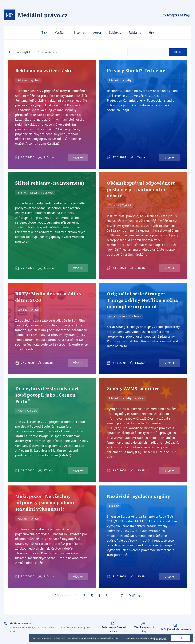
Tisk (44, 32)
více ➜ (78, 157)
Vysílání (61, 32)
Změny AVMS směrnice (133, 389)
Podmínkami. (160, 638)
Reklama (135, 32)
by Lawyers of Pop (176, 15)
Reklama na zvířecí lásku (44, 70)
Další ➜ (135, 596)
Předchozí (62, 596)
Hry (151, 32)
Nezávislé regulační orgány (138, 497)
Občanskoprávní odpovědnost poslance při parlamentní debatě (141, 189)
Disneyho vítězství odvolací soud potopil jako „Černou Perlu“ (47, 395)
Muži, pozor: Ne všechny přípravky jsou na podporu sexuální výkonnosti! (46, 503)
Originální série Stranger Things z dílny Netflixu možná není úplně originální (142, 300)
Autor (97, 32)
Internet (80, 32)
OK (180, 638)
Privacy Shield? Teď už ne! (137, 70)
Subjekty (115, 32)
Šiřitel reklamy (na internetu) (50, 183)
